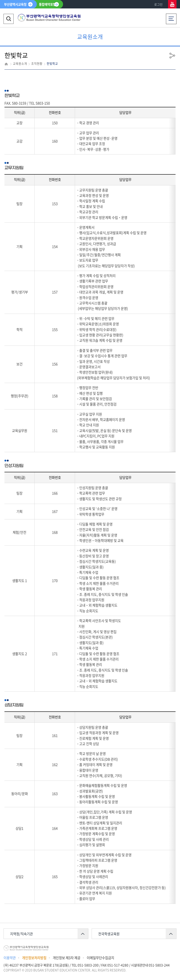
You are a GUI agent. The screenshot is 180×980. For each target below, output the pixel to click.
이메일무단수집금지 (100, 958)
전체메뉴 (171, 17)
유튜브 (172, 4)
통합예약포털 (47, 4)
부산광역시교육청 (15, 4)
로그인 (158, 4)
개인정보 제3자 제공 (67, 958)
